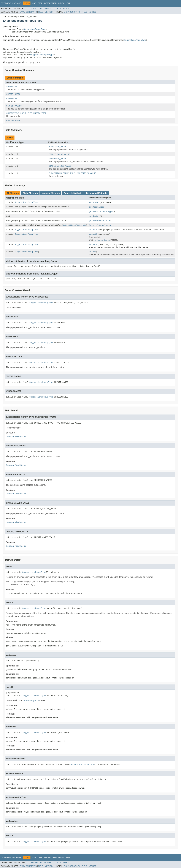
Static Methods (30, 193)
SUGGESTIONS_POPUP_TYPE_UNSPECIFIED (26, 113)
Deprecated (50, 3)
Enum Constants (28, 12)
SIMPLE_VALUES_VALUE (60, 166)
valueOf (93, 230)
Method (49, 12)
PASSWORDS (12, 99)
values (93, 252)
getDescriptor (97, 207)
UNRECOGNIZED (13, 121)
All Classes (63, 8)
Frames (35, 8)
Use (34, 3)
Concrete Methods (73, 193)
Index (61, 3)
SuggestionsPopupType (35, 29)
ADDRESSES (12, 87)
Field (41, 12)
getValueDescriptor (100, 221)
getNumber (94, 216)
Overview (6, 3)
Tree (40, 3)
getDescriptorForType (101, 212)
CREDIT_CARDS (13, 94)
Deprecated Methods (97, 193)
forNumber (94, 203)
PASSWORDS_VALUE (58, 159)
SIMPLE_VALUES (14, 106)
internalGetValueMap (100, 225)
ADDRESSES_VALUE (58, 147)
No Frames (46, 8)
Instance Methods (51, 193)
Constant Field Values (16, 436)
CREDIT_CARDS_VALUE (59, 154)
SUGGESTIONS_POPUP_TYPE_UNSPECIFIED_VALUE (72, 173)
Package (17, 3)
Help (68, 3)
